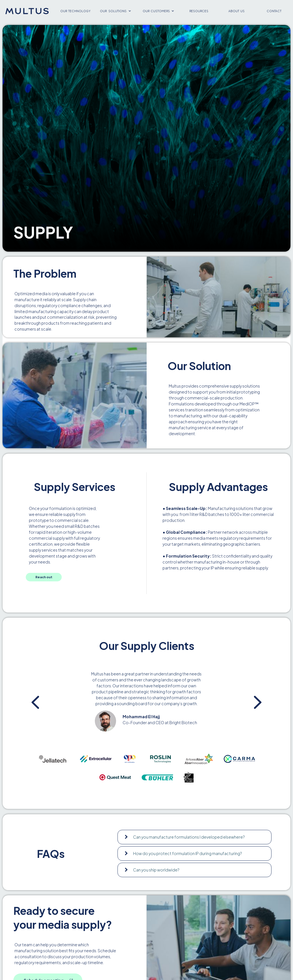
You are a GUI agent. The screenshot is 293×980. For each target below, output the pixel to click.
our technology (75, 11)
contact (274, 11)
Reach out (44, 577)
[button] (116, 11)
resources (199, 11)
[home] (27, 11)
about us (237, 11)
